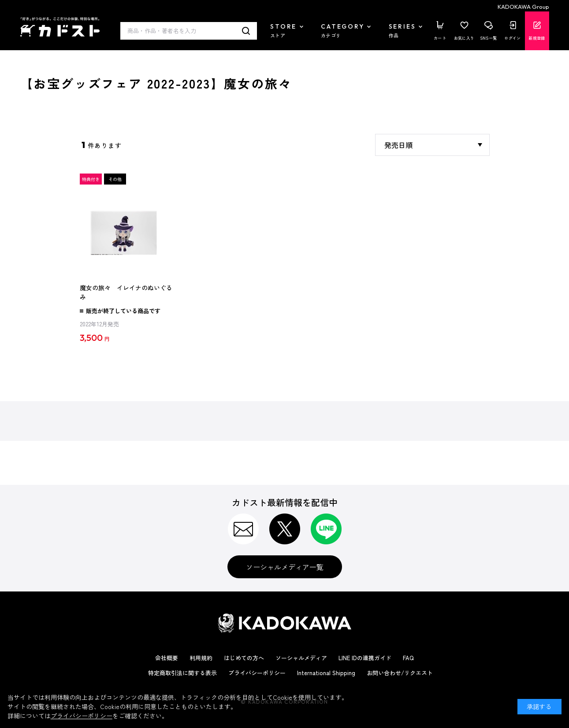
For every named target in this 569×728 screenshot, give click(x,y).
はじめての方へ (244, 658)
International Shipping (326, 673)
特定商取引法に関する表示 (182, 673)
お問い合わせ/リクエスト (400, 673)
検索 (246, 31)
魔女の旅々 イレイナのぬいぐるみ (126, 292)
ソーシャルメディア (301, 658)
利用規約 (201, 658)
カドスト (60, 27)
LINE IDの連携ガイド (365, 658)
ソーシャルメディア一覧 (285, 567)
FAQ (408, 658)
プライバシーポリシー (257, 673)
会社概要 (167, 658)
